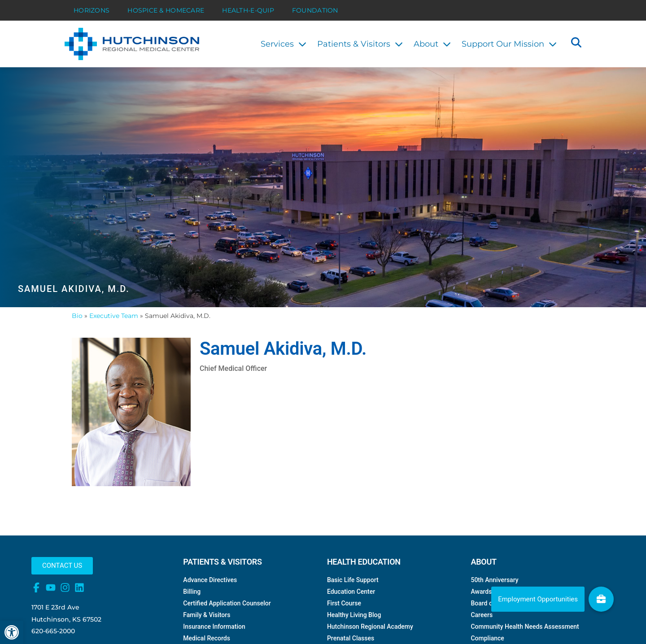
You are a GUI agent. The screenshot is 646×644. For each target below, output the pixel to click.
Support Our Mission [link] (509, 44)
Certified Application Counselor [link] (227, 621)
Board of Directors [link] (496, 621)
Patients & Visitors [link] (360, 44)
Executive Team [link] (114, 333)
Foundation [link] (315, 10)
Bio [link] (77, 333)
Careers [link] (482, 633)
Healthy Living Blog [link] (354, 633)
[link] (12, 632)
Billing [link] (192, 609)
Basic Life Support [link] (353, 598)
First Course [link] (344, 621)
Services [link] (284, 44)
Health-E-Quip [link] (248, 10)
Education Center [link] (351, 609)
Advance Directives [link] (210, 598)
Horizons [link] (92, 10)
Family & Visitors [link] (207, 633)
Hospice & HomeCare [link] (166, 10)
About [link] (432, 44)
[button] (576, 44)
